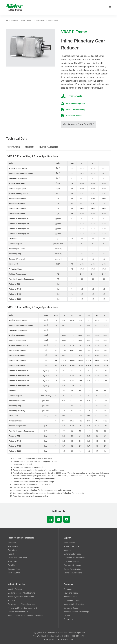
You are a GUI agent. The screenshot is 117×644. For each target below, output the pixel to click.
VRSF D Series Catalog (75, 109)
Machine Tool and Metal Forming (21, 593)
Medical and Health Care (18, 612)
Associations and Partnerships (76, 612)
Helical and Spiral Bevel (18, 558)
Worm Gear (12, 550)
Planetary (12, 543)
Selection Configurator (75, 103)
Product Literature (71, 546)
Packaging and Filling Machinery (21, 604)
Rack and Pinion (14, 569)
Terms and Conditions (73, 573)
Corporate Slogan (71, 608)
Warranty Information (73, 565)
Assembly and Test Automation (21, 597)
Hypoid (11, 554)
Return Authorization (72, 569)
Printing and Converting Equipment (22, 608)
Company (68, 589)
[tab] (14, 147)
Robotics (11, 600)
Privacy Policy (50, 639)
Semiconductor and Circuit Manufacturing (25, 616)
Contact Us (68, 619)
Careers (67, 616)
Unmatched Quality (72, 600)
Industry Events (70, 597)
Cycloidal (12, 565)
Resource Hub (70, 543)
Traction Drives (14, 573)
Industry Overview (15, 589)
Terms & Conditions (65, 639)
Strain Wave (13, 546)
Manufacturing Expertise (74, 604)
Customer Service (71, 561)
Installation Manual (74, 115)
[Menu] (110, 7)
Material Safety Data (72, 554)
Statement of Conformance (75, 558)
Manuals (67, 550)
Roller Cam (12, 561)
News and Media (71, 593)
